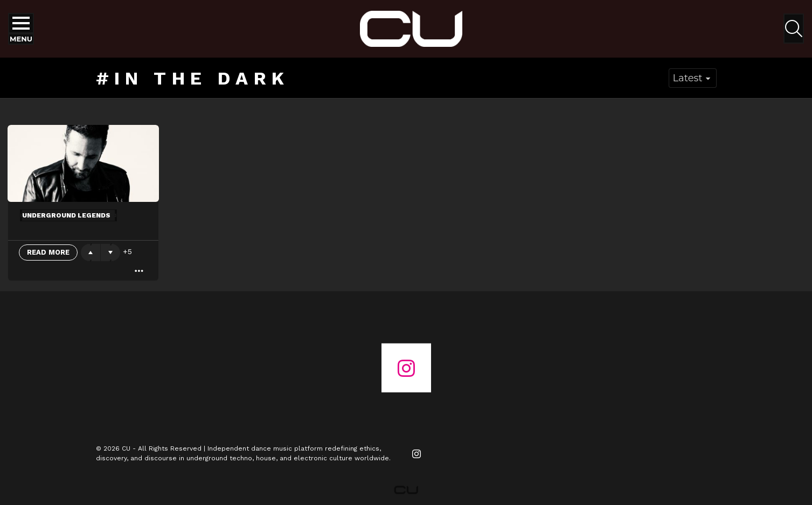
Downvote (110, 252)
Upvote (91, 252)
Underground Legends (66, 215)
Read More (48, 252)
